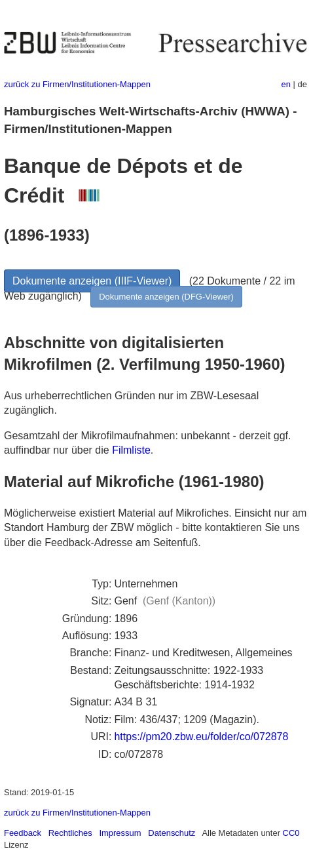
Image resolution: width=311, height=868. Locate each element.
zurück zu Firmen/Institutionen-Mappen (77, 84)
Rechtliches (70, 833)
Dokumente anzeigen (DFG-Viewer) (166, 297)
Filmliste (131, 450)
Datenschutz (172, 833)
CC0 (291, 833)
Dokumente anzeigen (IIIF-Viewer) (92, 281)
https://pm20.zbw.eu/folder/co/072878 (201, 737)
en (286, 84)
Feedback (23, 833)
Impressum (120, 833)
